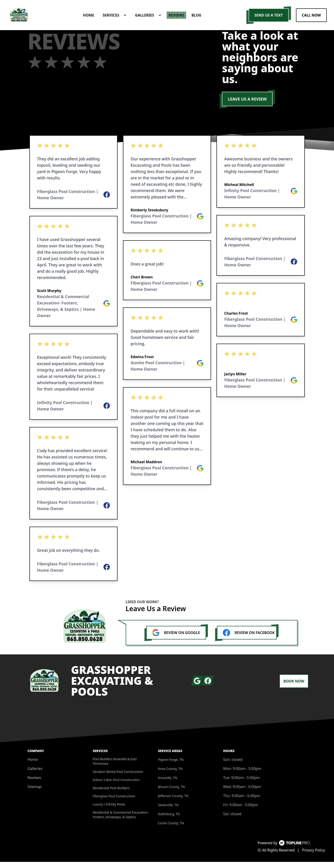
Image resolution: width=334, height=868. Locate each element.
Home (33, 766)
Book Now (294, 687)
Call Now (311, 18)
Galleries (35, 775)
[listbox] (73, 364)
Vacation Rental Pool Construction (118, 778)
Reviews (34, 784)
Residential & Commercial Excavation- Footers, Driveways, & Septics (121, 821)
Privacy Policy (314, 856)
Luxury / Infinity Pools (109, 810)
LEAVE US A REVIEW (247, 105)
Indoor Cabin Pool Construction (116, 786)
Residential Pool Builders (111, 794)
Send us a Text (269, 18)
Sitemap (35, 793)
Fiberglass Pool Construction (114, 802)
